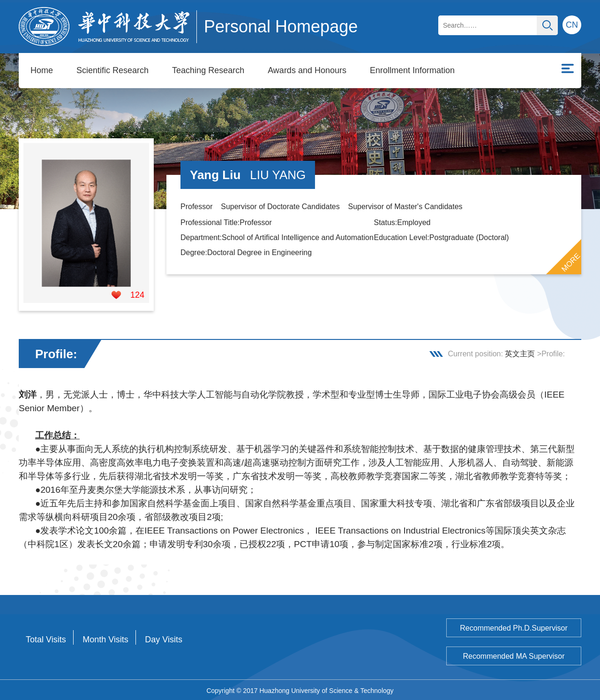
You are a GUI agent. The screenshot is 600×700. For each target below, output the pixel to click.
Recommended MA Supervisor (514, 655)
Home (42, 70)
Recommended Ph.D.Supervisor (514, 627)
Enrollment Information (412, 70)
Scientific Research (112, 70)
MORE (571, 261)
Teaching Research (208, 70)
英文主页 (520, 352)
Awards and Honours (307, 70)
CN (572, 25)
